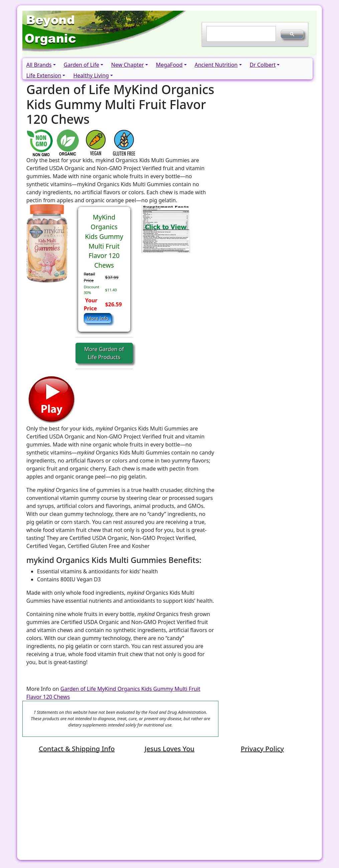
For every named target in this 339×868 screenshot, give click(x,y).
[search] (241, 34)
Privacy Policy (262, 749)
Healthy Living (91, 75)
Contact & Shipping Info (77, 749)
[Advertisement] (170, 808)
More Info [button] (98, 318)
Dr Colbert (263, 65)
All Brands (39, 65)
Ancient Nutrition (216, 65)
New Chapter (128, 65)
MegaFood (169, 65)
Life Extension (44, 75)
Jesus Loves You (169, 749)
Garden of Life (81, 65)
